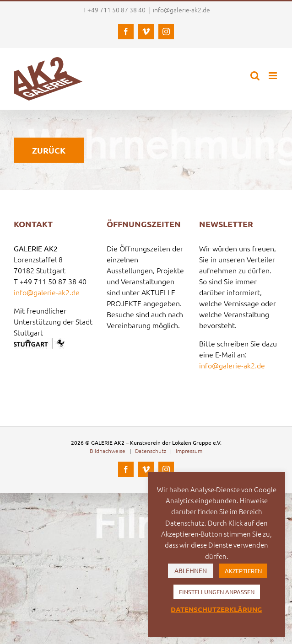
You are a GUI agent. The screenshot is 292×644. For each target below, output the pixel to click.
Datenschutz (151, 451)
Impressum (189, 451)
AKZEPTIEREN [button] (243, 571)
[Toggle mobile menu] (273, 76)
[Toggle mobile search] (255, 76)
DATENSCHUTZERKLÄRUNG (216, 609)
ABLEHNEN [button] (191, 570)
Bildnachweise (108, 451)
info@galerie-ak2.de (181, 10)
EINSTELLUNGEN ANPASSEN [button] (217, 592)
